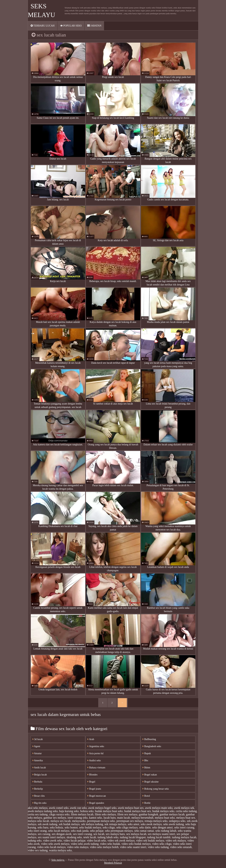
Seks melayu (58, 860)
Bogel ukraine (151, 782)
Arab (91, 739)
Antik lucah (39, 768)
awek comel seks (59, 808)
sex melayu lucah (136, 834)
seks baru (43, 827)
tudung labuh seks (108, 837)
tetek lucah (90, 837)
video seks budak (110, 844)
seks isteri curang (184, 827)
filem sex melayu (127, 814)
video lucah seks (96, 841)
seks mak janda (80, 831)
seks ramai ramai (144, 831)
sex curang (44, 834)
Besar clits (39, 796)
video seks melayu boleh (104, 847)
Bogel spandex (96, 803)
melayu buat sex (186, 818)
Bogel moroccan (97, 796)
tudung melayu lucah (184, 837)
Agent (36, 746)
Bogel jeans (94, 789)
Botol (146, 796)
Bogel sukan (150, 775)
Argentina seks (96, 746)
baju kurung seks (69, 811)
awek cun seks (78, 808)
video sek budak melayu (150, 841)
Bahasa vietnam (96, 768)
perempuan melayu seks (101, 821)
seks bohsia (56, 827)
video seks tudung (158, 847)
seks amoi (133, 824)
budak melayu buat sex (137, 811)
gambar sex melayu (55, 818)
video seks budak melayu (136, 844)
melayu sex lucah (61, 821)
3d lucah (38, 739)
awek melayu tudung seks (43, 811)
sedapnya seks (177, 821)
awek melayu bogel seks (102, 808)
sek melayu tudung (92, 824)
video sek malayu (176, 841)
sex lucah (99, 834)
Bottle (147, 803)
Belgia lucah (40, 775)
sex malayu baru (115, 834)
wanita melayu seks (60, 850)
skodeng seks (74, 837)
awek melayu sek (184, 808)
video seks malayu (78, 847)
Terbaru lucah (43, 26)
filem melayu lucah (82, 814)
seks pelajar (97, 831)
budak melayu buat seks (109, 811)
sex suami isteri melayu (52, 837)
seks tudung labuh (166, 831)
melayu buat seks (165, 818)
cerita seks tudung (186, 811)
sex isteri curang (83, 834)
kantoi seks (96, 818)
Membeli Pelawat (113, 863)
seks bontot (71, 827)
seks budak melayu (90, 827)
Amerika (38, 760)
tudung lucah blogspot (133, 837)
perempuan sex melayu (130, 821)
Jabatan (94, 26)
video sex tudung (38, 850)
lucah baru (110, 818)
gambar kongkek (149, 814)
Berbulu (38, 782)
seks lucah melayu (59, 831)
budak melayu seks (163, 811)
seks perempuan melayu (119, 831)
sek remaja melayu (115, 824)
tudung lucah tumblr (159, 837)
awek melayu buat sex (131, 808)
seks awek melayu (151, 824)
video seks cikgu (162, 844)
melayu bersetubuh (142, 818)
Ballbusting (149, 739)
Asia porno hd (95, 753)
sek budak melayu (69, 824)
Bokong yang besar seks (156, 789)
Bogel (91, 782)
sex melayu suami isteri (162, 834)
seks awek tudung (173, 824)
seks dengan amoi (162, 827)
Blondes (92, 775)
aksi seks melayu (38, 808)
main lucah (124, 818)
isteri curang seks (78, 818)
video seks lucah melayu (51, 847)
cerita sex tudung (38, 814)
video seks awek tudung (85, 844)
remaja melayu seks (156, 821)
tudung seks (35, 841)
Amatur (37, 753)
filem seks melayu (105, 814)
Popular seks (71, 26)
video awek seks (53, 841)
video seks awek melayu (55, 844)
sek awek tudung (48, 824)
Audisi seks (94, 760)
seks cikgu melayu (127, 827)
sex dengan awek (62, 834)
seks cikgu (109, 827)
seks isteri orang (37, 831)
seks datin (145, 827)
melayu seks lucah (39, 821)
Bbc (145, 760)
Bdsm (146, 768)
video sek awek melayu (121, 841)
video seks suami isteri (133, 847)
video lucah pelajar (74, 841)
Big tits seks (40, 803)
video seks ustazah (181, 847)
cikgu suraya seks (59, 814)
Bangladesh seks (152, 746)
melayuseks (79, 821)
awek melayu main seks (159, 808)
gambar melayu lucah (172, 814)
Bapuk (147, 753)
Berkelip (38, 789)
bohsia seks (87, 811)
